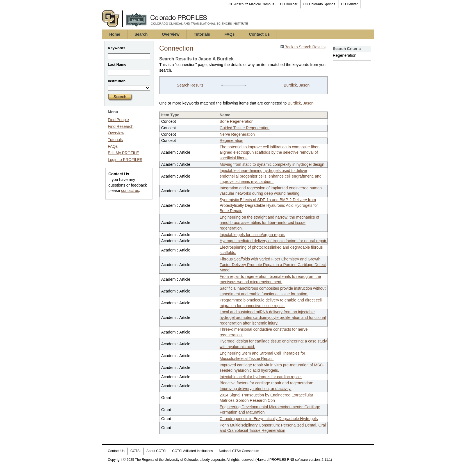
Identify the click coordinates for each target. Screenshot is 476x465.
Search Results (190, 85)
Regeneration (231, 140)
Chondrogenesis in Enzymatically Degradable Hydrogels (269, 419)
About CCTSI (156, 451)
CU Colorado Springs (319, 4)
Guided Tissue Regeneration (244, 128)
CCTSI (135, 451)
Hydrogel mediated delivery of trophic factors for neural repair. (273, 241)
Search (141, 34)
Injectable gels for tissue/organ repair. (252, 235)
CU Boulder (289, 4)
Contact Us (259, 34)
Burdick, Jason (297, 85)
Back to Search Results (303, 47)
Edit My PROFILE (123, 153)
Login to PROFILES (125, 160)
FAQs (230, 34)
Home (115, 34)
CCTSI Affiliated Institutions (193, 451)
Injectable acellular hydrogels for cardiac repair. (261, 377)
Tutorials (202, 34)
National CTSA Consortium (239, 451)
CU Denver (349, 4)
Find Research (121, 126)
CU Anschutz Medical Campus (251, 4)
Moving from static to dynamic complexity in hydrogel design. (273, 164)
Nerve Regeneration (237, 134)
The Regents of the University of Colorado (166, 460)
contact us (130, 190)
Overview (171, 34)
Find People (118, 120)
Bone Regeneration (237, 121)
